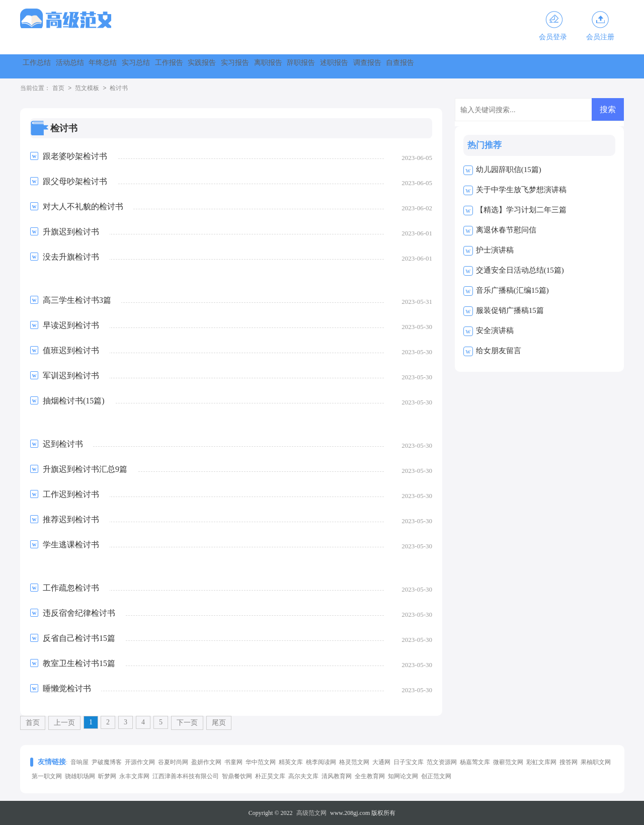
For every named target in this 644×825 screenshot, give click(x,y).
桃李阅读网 (321, 762)
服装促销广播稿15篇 (510, 310)
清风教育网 (337, 776)
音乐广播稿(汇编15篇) (512, 290)
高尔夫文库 (303, 776)
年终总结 (156, 66)
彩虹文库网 (541, 762)
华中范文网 (261, 762)
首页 (58, 89)
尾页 (219, 723)
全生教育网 (370, 776)
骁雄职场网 (80, 776)
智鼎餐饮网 (237, 776)
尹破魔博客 (107, 762)
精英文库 (291, 762)
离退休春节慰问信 (506, 230)
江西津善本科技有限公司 (186, 776)
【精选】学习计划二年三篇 (521, 210)
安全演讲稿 (495, 331)
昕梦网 (107, 776)
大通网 (381, 762)
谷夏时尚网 (173, 762)
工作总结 (47, 66)
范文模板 (87, 89)
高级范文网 (311, 813)
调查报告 (591, 66)
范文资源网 (442, 762)
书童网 (233, 762)
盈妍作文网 (206, 762)
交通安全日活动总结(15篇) (520, 270)
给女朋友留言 (499, 351)
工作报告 (265, 66)
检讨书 (119, 89)
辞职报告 (482, 66)
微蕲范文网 (508, 762)
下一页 (187, 723)
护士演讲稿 (495, 250)
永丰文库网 (134, 776)
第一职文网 (47, 776)
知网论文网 (403, 776)
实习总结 (210, 66)
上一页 (64, 723)
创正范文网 (436, 776)
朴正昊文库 (270, 776)
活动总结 (102, 66)
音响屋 (79, 762)
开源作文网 (140, 762)
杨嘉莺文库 (475, 762)
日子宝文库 (409, 762)
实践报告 (319, 66)
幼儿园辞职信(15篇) (509, 170)
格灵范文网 (354, 762)
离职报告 (428, 66)
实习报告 (373, 66)
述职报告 (536, 66)
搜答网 (569, 762)
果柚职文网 (596, 762)
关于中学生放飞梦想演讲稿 (521, 190)
